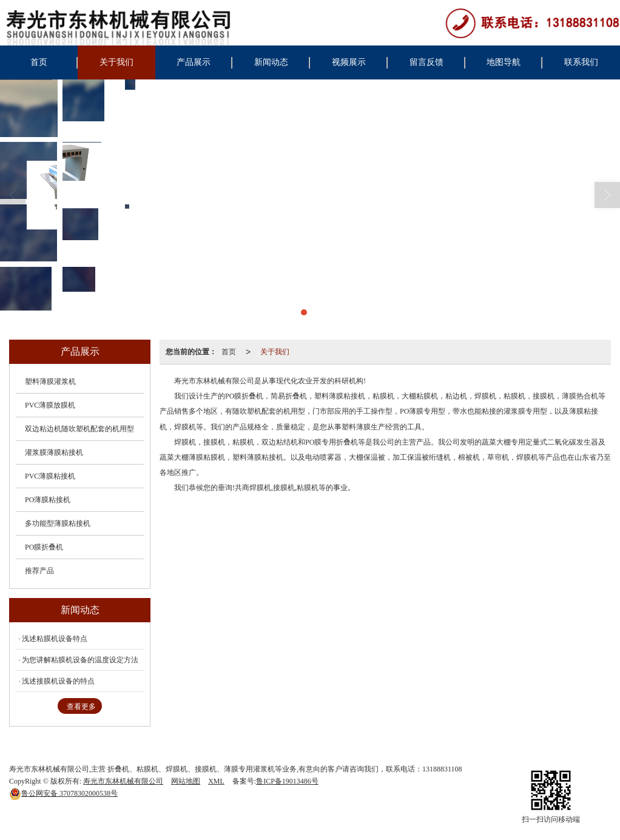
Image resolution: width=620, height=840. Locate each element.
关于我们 (116, 62)
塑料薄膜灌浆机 (50, 381)
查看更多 (81, 707)
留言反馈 (426, 62)
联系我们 (581, 62)
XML (216, 781)
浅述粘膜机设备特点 (55, 639)
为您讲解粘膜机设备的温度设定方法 (80, 660)
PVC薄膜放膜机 (50, 405)
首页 (39, 62)
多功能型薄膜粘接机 (58, 523)
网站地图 (186, 781)
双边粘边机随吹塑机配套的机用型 (79, 429)
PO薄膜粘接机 (48, 500)
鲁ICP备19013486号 (287, 781)
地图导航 (504, 62)
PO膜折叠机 (44, 547)
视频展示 (349, 62)
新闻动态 (271, 62)
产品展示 (194, 62)
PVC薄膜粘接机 (50, 476)
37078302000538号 (63, 793)
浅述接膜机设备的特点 (58, 681)
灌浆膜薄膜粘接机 (54, 452)
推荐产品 (39, 571)
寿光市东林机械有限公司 (123, 781)
